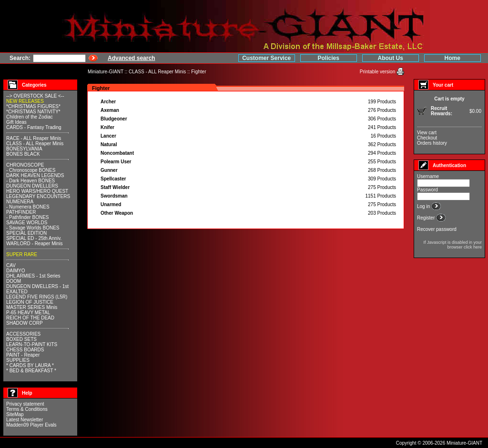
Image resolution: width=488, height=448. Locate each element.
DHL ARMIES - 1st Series (33, 276)
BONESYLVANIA (24, 149)
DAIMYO (15, 271)
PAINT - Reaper (23, 355)
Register (427, 218)
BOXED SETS (21, 339)
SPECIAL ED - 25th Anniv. (34, 238)
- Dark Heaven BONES (30, 181)
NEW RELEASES (25, 101)
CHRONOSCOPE (25, 165)
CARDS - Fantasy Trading (34, 127)
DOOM (14, 281)
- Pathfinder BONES (27, 217)
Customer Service (266, 58)
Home (452, 58)
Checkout (427, 138)
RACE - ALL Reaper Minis (34, 138)
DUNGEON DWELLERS (32, 186)
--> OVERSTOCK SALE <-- (35, 96)
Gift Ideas (16, 122)
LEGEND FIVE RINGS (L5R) (37, 297)
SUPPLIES (18, 360)
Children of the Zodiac (30, 117)
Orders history (432, 143)
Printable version (378, 72)
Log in (424, 206)
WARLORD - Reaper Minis (35, 244)
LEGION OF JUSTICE (30, 302)
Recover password (437, 229)
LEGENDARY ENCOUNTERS (38, 196)
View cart (427, 133)
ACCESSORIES (23, 334)
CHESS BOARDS (25, 350)
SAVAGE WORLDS (27, 223)
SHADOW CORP (25, 323)
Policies (329, 58)
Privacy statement (25, 404)
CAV (11, 265)
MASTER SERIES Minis (32, 307)
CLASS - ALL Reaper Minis (157, 72)
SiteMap (15, 414)
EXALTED (17, 292)
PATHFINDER (21, 212)
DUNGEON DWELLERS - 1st (37, 286)
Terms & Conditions (27, 409)
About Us (391, 58)
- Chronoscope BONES (31, 170)
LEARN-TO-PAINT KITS (32, 344)
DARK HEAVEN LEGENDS (35, 175)
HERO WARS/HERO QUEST (37, 191)
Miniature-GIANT (106, 72)
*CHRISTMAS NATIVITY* (33, 112)
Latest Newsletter (25, 420)
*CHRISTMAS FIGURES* (33, 106)
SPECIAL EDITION (26, 233)
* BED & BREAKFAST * (31, 371)
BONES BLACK (23, 154)
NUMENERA (20, 202)
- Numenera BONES (28, 207)
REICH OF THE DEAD (30, 318)
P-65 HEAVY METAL (28, 313)
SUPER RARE (22, 254)
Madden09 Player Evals (31, 425)
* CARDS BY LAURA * (30, 365)
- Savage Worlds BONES (33, 228)
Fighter (198, 72)
